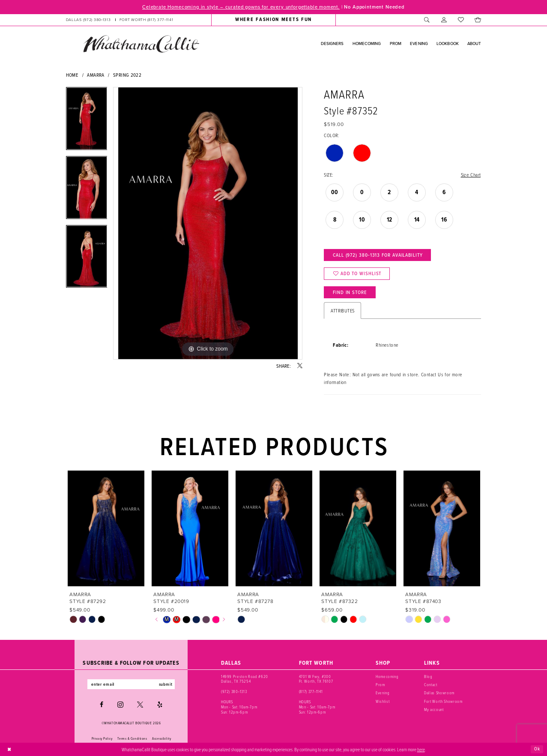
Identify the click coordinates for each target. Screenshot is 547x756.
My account (434, 709)
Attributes (342, 310)
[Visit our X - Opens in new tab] (140, 705)
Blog (428, 676)
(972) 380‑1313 (234, 691)
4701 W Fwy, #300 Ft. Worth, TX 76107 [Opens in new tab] (316, 679)
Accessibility (161, 738)
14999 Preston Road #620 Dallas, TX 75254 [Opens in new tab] (245, 679)
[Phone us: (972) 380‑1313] (88, 20)
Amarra (96, 75)
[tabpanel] (87, 121)
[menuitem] (119, 20)
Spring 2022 (127, 75)
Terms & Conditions (132, 738)
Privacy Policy (102, 738)
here (421, 749)
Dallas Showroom (439, 693)
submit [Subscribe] (166, 684)
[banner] (141, 44)
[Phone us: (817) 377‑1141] (146, 20)
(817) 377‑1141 (311, 691)
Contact (431, 685)
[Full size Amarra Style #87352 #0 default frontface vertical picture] (208, 223)
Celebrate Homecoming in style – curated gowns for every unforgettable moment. (241, 7)
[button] (444, 20)
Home (72, 75)
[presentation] (106, 529)
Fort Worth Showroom (443, 701)
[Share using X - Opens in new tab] (300, 366)
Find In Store (350, 292)
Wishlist (383, 701)
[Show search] (427, 20)
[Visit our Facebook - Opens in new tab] (102, 705)
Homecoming (387, 676)
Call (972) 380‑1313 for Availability (378, 255)
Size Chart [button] (471, 175)
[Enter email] (131, 684)
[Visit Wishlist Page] (461, 20)
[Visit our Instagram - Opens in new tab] (120, 705)
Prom (380, 685)
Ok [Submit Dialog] (537, 749)
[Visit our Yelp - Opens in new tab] (160, 705)
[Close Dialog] (9, 749)
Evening (383, 693)
